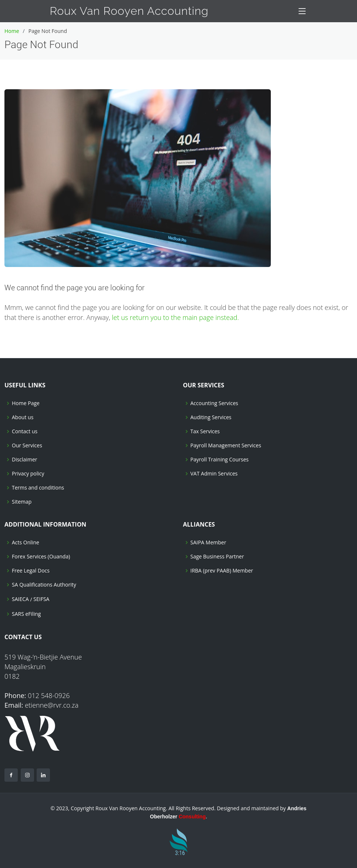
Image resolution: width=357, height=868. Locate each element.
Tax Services (205, 431)
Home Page (26, 403)
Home (12, 31)
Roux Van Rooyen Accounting (129, 11)
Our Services (27, 445)
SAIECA (20, 599)
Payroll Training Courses (220, 460)
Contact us (25, 431)
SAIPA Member (208, 542)
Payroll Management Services (226, 445)
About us (23, 417)
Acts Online (26, 542)
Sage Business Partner (217, 557)
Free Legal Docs (31, 571)
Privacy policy (28, 474)
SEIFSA (41, 599)
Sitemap (22, 502)
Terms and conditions (38, 488)
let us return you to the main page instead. (176, 317)
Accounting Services (214, 403)
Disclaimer (24, 460)
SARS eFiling (26, 614)
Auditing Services (211, 417)
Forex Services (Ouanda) (41, 557)
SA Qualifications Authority (44, 585)
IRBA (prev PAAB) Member (222, 571)
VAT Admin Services (214, 474)
